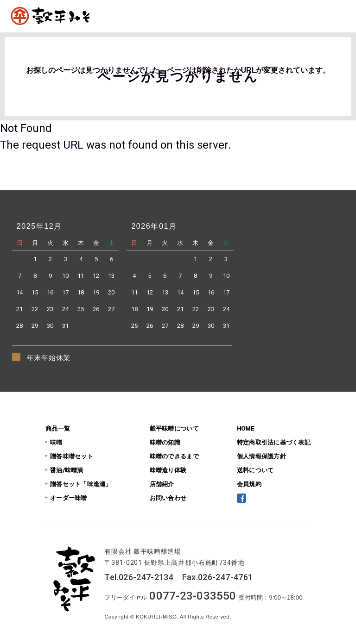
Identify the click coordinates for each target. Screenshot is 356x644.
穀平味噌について (174, 428)
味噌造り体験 (168, 470)
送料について (255, 470)
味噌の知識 (165, 442)
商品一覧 (58, 428)
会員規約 (249, 484)
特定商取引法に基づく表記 (274, 442)
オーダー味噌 (69, 498)
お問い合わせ (168, 498)
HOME (245, 428)
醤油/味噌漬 (67, 470)
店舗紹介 (162, 484)
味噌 (56, 442)
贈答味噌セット (72, 456)
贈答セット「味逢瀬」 (81, 484)
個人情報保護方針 (261, 456)
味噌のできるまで (174, 456)
